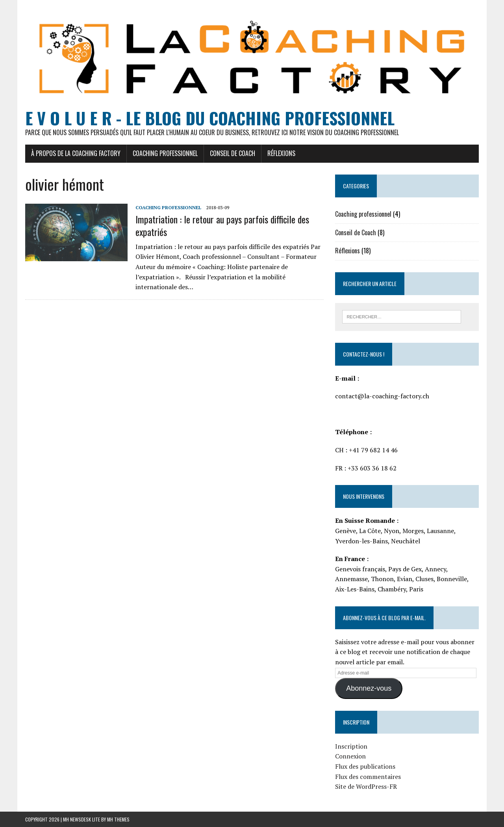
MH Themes (118, 819)
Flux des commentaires (368, 777)
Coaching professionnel (168, 207)
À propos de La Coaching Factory (76, 153)
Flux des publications (365, 766)
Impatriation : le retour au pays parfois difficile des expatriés (222, 225)
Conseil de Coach (233, 153)
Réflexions (281, 153)
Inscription (351, 746)
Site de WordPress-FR (366, 786)
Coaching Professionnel (165, 153)
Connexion (350, 756)
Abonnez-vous (369, 688)
